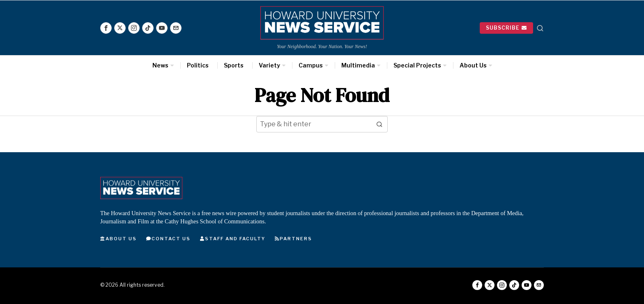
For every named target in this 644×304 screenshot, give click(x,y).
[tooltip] (106, 28)
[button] (379, 124)
